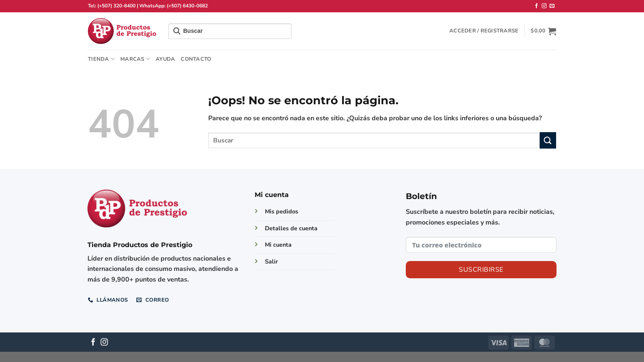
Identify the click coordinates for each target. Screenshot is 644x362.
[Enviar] (548, 140)
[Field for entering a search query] (230, 31)
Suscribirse (481, 270)
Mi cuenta (278, 245)
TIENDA (101, 59)
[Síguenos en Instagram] (544, 6)
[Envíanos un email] (552, 6)
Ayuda (165, 59)
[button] (484, 31)
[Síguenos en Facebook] (536, 6)
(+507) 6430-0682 (187, 6)
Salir (271, 261)
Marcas (135, 59)
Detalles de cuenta (291, 228)
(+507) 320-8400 (116, 6)
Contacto (196, 59)
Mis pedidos (282, 211)
